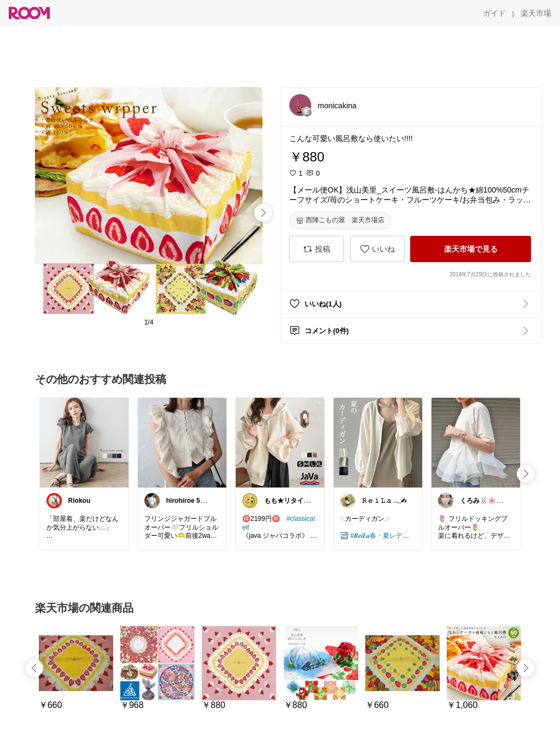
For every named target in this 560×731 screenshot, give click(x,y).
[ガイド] (494, 13)
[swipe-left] (34, 668)
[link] (84, 442)
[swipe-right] (263, 213)
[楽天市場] (536, 13)
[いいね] (377, 249)
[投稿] (317, 249)
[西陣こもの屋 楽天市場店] (340, 221)
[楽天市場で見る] (471, 249)
